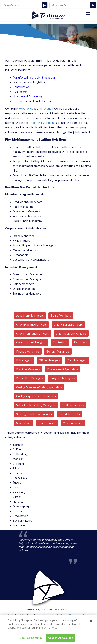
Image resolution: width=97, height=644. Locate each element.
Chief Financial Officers (68, 325)
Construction (21, 87)
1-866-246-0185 (62, 610)
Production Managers (30, 378)
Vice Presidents (73, 423)
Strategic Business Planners (34, 414)
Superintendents (69, 414)
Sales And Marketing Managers (36, 405)
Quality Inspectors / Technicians (36, 396)
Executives (81, 342)
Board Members (61, 316)
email (44, 610)
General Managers (58, 351)
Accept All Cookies (61, 639)
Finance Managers (28, 351)
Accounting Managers (30, 316)
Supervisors (24, 423)
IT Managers (24, 360)
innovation (46, 109)
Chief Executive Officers (31, 325)
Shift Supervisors (73, 405)
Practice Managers (28, 369)
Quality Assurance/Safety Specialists (39, 387)
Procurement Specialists (63, 369)
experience (26, 109)
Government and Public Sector (32, 101)
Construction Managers (31, 342)
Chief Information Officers (33, 334)
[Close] (91, 622)
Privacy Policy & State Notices (55, 615)
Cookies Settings (31, 639)
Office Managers (50, 360)
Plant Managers (77, 360)
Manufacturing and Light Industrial (34, 77)
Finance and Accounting (28, 96)
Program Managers (63, 378)
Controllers (60, 342)
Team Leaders (47, 423)
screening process (44, 123)
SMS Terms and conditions (78, 615)
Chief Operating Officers (71, 334)
